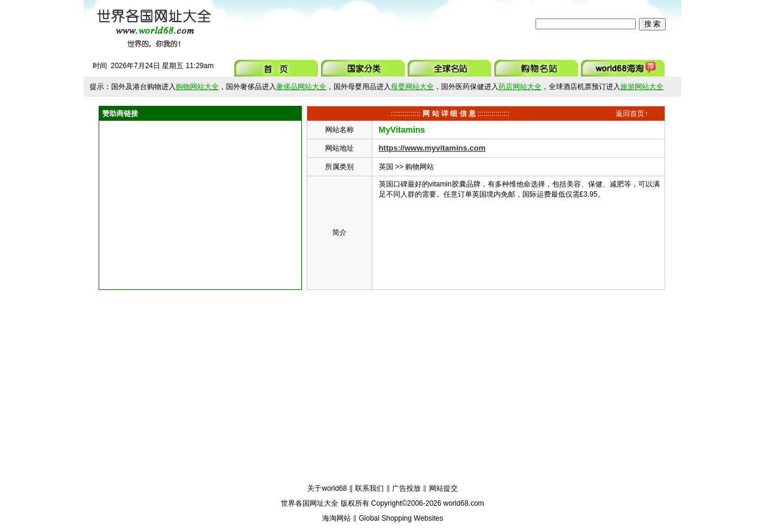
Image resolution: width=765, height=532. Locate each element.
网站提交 (443, 488)
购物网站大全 (197, 87)
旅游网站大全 (642, 87)
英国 (386, 167)
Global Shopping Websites (401, 518)
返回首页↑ (632, 114)
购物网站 (420, 167)
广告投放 (406, 488)
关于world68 (327, 488)
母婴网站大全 (412, 87)
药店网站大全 (520, 87)
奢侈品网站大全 (301, 87)
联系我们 (369, 488)
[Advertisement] (376, 24)
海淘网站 (336, 518)
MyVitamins (402, 130)
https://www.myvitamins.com (432, 148)
